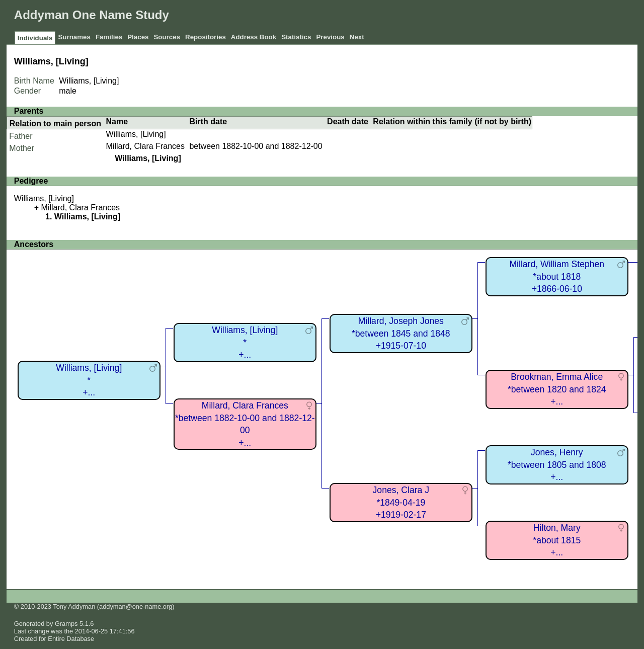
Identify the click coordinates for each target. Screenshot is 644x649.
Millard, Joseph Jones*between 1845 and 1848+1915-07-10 (401, 333)
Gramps (66, 624)
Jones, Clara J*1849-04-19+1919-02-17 (401, 502)
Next (357, 37)
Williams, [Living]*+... (89, 380)
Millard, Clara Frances (145, 146)
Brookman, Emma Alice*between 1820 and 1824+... (557, 389)
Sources (167, 37)
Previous (330, 37)
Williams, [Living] (136, 134)
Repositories (206, 37)
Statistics (296, 37)
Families (109, 37)
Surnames (74, 37)
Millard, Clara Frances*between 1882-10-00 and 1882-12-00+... (245, 424)
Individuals (35, 38)
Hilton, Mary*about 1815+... (557, 540)
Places (138, 37)
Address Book (254, 37)
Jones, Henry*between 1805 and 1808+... (557, 465)
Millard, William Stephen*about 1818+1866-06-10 (557, 276)
